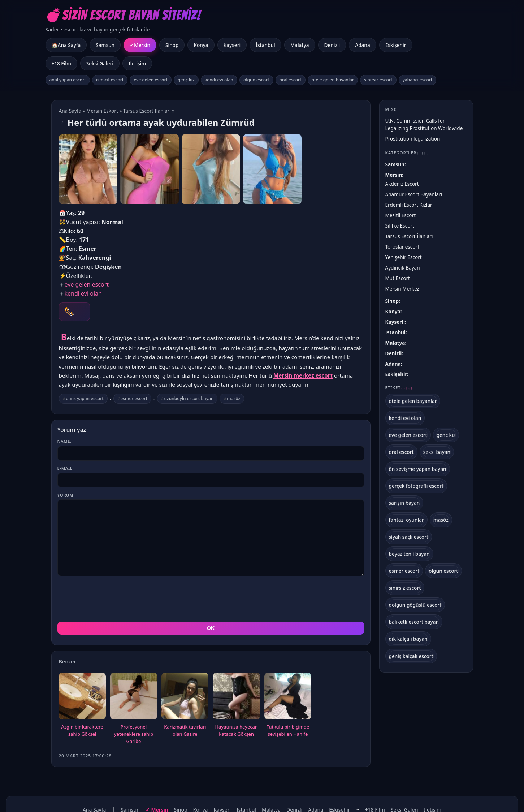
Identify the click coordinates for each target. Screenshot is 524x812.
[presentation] (112, 599)
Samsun (105, 45)
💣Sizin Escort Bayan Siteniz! (123, 15)
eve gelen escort (151, 80)
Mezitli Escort (401, 215)
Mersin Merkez (402, 289)
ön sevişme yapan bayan (418, 469)
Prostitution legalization (413, 139)
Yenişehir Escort (404, 257)
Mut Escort (398, 278)
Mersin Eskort (102, 111)
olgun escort (256, 80)
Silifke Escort (400, 226)
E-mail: (66, 468)
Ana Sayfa (70, 111)
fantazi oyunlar (406, 520)
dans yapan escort (85, 398)
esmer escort (134, 398)
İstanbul (265, 45)
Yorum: (66, 495)
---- (80, 312)
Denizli (332, 45)
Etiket (399, 388)
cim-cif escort (110, 80)
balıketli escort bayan (414, 622)
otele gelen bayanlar (333, 80)
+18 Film (61, 63)
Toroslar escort (402, 247)
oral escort (291, 80)
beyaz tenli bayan (409, 554)
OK (211, 628)
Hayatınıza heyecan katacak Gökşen (236, 730)
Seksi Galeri (100, 63)
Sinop (172, 45)
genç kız (186, 80)
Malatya (300, 45)
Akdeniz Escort (402, 184)
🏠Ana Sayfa (66, 45)
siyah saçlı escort (409, 537)
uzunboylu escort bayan (189, 398)
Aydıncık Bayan (403, 268)
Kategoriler (407, 153)
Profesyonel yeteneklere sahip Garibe (134, 734)
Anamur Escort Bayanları (414, 194)
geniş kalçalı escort (411, 656)
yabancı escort (418, 80)
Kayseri (232, 45)
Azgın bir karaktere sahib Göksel (82, 730)
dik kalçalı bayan (408, 639)
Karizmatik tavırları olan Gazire (185, 730)
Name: (64, 441)
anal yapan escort (68, 80)
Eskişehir (396, 45)
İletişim (137, 63)
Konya (201, 45)
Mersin (142, 45)
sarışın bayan (404, 503)
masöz (233, 398)
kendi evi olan (219, 80)
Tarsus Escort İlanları (147, 111)
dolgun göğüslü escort (415, 605)
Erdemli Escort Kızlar (409, 205)
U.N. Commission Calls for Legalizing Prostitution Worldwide (424, 124)
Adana (362, 45)
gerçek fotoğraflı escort (416, 486)
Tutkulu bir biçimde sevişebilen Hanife (288, 730)
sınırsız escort (378, 80)
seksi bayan (437, 452)
